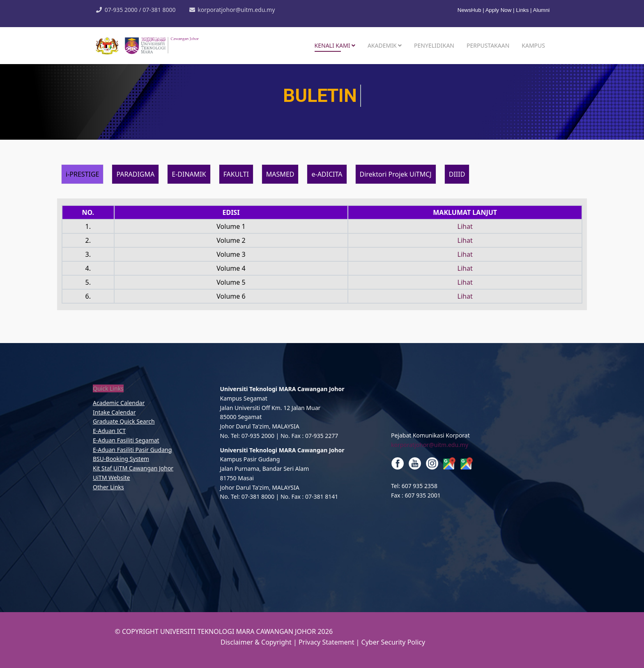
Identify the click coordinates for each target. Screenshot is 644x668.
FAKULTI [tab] (236, 174)
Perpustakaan (488, 45)
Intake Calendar (114, 412)
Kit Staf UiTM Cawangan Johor (133, 468)
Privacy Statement (327, 642)
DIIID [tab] (457, 174)
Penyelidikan (434, 45)
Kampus (533, 45)
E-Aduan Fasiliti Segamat (126, 440)
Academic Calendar (119, 403)
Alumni (542, 10)
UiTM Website (111, 478)
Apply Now (499, 10)
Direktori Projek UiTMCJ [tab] (396, 174)
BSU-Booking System (121, 459)
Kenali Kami (332, 45)
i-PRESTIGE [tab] (82, 174)
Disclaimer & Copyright (256, 642)
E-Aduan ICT (109, 431)
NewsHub (470, 10)
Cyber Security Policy (393, 642)
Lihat (465, 226)
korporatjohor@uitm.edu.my (236, 10)
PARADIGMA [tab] (135, 174)
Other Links (108, 487)
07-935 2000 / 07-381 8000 (140, 10)
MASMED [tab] (280, 174)
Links (522, 10)
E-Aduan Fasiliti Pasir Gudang (132, 450)
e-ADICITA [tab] (327, 174)
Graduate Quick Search (124, 421)
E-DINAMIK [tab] (189, 174)
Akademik (382, 45)
